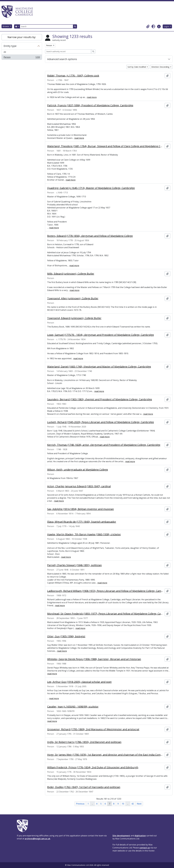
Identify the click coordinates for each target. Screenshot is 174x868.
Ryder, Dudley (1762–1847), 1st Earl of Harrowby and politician (84, 787)
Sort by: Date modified (137, 67)
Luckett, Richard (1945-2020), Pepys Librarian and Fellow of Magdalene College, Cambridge (101, 422)
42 (133, 804)
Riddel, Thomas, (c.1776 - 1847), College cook (73, 76)
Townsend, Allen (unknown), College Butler (73, 298)
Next (139, 804)
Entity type (10, 46)
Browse (6, 26)
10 (123, 804)
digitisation (140, 836)
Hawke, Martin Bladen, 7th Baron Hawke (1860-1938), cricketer (84, 534)
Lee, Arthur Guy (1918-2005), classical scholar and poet (79, 682)
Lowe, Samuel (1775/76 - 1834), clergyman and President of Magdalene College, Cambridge (101, 335)
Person (22, 58)
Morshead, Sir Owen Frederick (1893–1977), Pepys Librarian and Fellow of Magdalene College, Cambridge (105, 614)
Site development (121, 836)
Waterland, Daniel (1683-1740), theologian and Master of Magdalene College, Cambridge (99, 367)
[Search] (46, 26)
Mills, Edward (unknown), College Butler (71, 274)
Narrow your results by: (22, 37)
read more (92, 97)
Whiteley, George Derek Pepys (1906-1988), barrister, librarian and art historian (94, 659)
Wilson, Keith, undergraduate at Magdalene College (78, 470)
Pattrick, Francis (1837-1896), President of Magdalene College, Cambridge (90, 105)
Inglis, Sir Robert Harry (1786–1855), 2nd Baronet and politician (84, 742)
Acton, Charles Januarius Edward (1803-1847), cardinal (79, 486)
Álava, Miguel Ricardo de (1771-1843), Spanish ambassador (82, 522)
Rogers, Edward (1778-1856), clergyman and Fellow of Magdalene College (90, 236)
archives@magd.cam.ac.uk (37, 839)
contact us (145, 848)
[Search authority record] (68, 51)
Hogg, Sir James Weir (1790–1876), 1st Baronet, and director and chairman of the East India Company (105, 755)
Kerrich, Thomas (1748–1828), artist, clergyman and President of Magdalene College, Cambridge (104, 445)
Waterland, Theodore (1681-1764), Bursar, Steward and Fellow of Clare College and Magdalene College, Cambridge (105, 146)
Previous (80, 804)
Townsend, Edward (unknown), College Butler (74, 318)
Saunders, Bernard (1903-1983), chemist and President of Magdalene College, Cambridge (100, 399)
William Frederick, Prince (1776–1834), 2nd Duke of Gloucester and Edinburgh (93, 767)
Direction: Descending (161, 67)
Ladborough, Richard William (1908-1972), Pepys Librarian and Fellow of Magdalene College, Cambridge (105, 591)
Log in (167, 26)
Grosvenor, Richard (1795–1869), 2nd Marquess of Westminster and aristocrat (93, 729)
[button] (148, 27)
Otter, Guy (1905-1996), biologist (66, 636)
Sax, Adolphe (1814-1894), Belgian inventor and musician (81, 509)
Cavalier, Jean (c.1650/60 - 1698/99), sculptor (73, 707)
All (5, 52)
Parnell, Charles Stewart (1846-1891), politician (74, 565)
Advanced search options (62, 59)
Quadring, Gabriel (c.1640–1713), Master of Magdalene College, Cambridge (91, 188)
